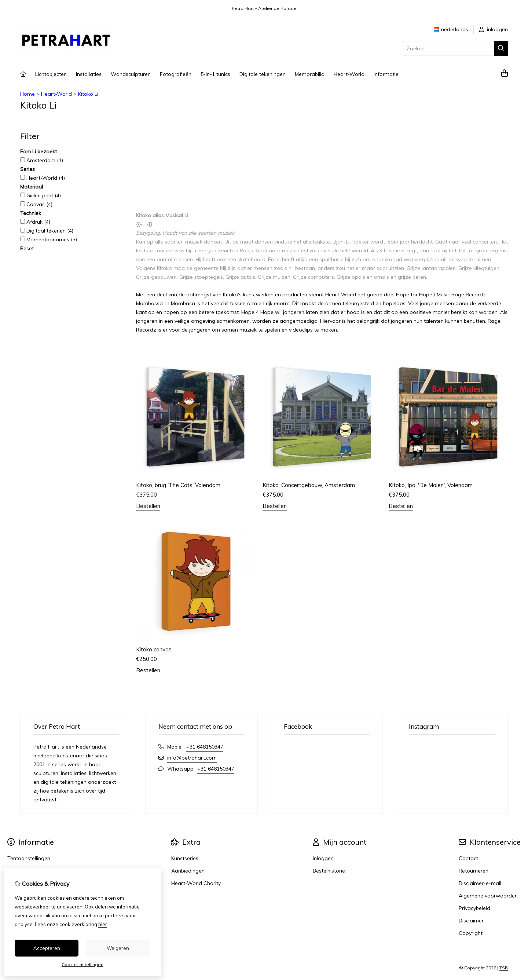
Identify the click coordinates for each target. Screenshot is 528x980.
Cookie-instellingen (82, 964)
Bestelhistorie (329, 871)
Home (27, 94)
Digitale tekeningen (263, 74)
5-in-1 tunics (215, 74)
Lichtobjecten (51, 74)
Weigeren (118, 948)
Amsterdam (42, 160)
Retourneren (474, 871)
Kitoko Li (88, 94)
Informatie (386, 74)
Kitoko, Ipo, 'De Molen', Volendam (431, 485)
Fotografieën (176, 74)
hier (103, 924)
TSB (504, 968)
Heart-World (349, 74)
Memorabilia (310, 74)
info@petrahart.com (192, 758)
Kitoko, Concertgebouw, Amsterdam (309, 485)
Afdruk (35, 222)
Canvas (36, 204)
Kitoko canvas (154, 649)
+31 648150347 (205, 747)
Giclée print (41, 195)
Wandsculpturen (131, 74)
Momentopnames (49, 239)
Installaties (89, 74)
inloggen (494, 29)
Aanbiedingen (188, 871)
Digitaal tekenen (47, 231)
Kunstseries (185, 858)
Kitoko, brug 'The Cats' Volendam (178, 485)
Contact (468, 858)
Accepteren (47, 948)
